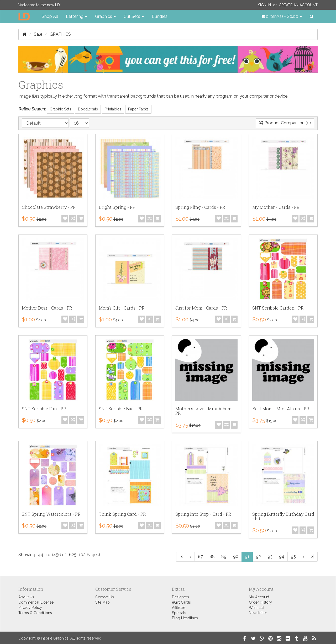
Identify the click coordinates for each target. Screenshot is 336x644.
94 (282, 557)
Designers (180, 597)
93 (270, 557)
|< (181, 557)
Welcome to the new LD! (40, 5)
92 (258, 557)
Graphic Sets (60, 109)
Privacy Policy (30, 608)
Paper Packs (138, 109)
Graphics (60, 34)
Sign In (264, 5)
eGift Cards (181, 602)
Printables (113, 109)
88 (212, 557)
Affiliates (179, 608)
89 (224, 557)
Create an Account (298, 5)
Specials (179, 613)
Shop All (50, 16)
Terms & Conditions (35, 613)
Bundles (160, 16)
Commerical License (36, 602)
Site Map (103, 602)
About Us (26, 597)
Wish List (257, 608)
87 (200, 557)
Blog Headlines (185, 618)
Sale (38, 34)
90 (236, 557)
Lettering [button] (77, 16)
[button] (281, 17)
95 (293, 557)
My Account (259, 597)
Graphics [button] (105, 16)
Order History (260, 602)
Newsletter (258, 613)
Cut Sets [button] (134, 16)
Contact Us (105, 597)
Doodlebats (88, 109)
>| (313, 557)
